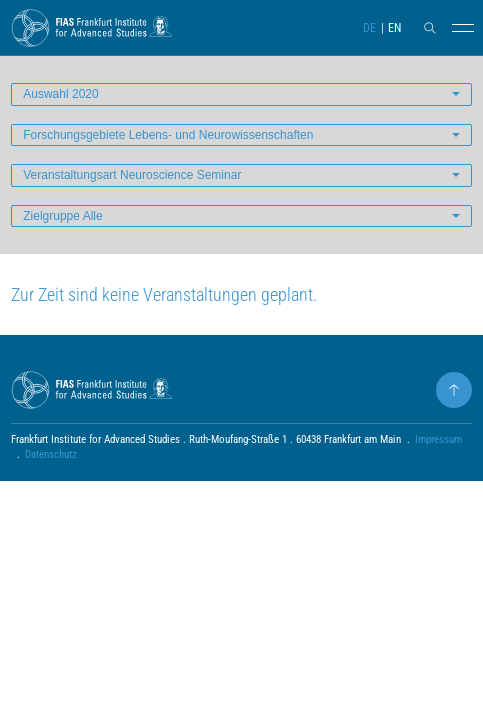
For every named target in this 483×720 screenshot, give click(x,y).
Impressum (438, 439)
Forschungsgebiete (168, 135)
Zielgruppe (62, 216)
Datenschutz (51, 454)
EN (394, 28)
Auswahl (60, 94)
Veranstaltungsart (132, 175)
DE (369, 28)
